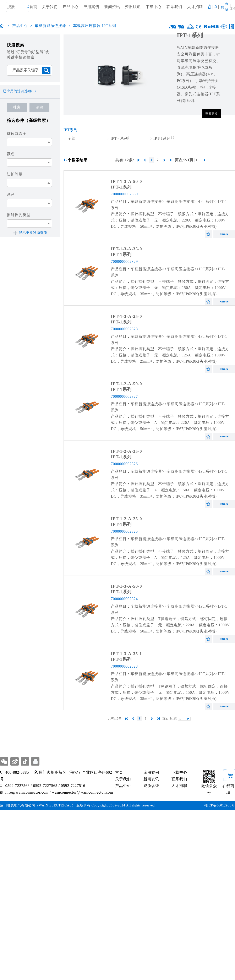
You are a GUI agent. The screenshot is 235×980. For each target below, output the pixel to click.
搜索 (17, 107)
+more (224, 234)
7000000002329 (124, 262)
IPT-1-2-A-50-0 (126, 384)
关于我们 (50, 7)
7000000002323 (124, 666)
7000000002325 (124, 531)
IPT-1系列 (121, 187)
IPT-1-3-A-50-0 (126, 181)
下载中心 (154, 7)
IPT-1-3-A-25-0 (126, 316)
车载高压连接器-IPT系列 (95, 26)
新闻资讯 (112, 7)
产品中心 (71, 7)
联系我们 (174, 7)
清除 (39, 107)
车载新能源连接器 (50, 26)
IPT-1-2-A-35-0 (126, 451)
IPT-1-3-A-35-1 (126, 654)
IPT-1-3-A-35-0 (126, 249)
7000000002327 (124, 396)
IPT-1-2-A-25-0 (126, 519)
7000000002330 (124, 194)
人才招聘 (195, 7)
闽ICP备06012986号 (219, 805)
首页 (33, 7)
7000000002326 (124, 464)
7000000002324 (124, 599)
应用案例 (91, 7)
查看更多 (212, 114)
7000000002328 (124, 329)
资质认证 (133, 7)
